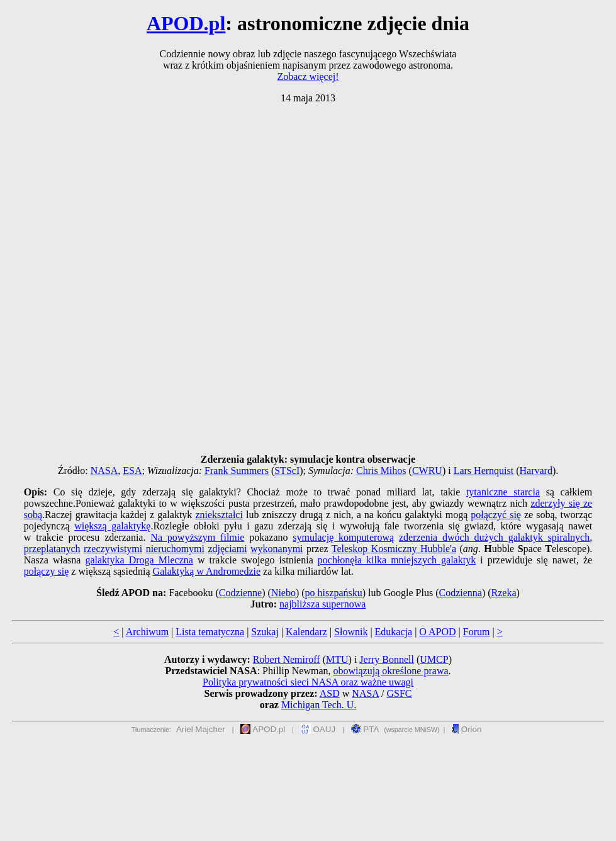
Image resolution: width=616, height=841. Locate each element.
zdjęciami (227, 549)
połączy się (47, 571)
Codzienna (461, 593)
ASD (330, 693)
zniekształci (219, 515)
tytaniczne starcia (503, 492)
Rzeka (504, 593)
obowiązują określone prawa (391, 671)
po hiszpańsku (334, 593)
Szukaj (265, 632)
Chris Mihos (381, 471)
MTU (337, 659)
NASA (104, 471)
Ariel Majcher (201, 729)
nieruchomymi (175, 549)
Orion (467, 729)
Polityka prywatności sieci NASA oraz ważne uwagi (308, 682)
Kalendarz (306, 632)
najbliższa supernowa (322, 604)
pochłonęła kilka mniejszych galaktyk (397, 560)
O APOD (437, 632)
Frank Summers (237, 471)
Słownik (351, 632)
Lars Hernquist (484, 471)
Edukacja (394, 632)
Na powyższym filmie (197, 537)
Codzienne (240, 593)
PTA (365, 729)
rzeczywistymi (113, 549)
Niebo (283, 593)
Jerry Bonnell (387, 659)
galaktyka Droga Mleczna (139, 560)
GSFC (399, 693)
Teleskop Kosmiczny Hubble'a (394, 549)
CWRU (427, 471)
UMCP (434, 659)
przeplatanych (52, 549)
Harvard (536, 471)
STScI (287, 471)
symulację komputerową (343, 537)
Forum (477, 632)
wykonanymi (277, 549)
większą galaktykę (112, 526)
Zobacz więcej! (308, 76)
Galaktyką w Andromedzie (207, 571)
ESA (132, 471)
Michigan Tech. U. (319, 705)
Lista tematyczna (210, 632)
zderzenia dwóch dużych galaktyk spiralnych (494, 537)
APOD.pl (186, 23)
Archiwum (147, 632)
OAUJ (318, 729)
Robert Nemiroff (287, 659)
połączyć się (496, 515)
